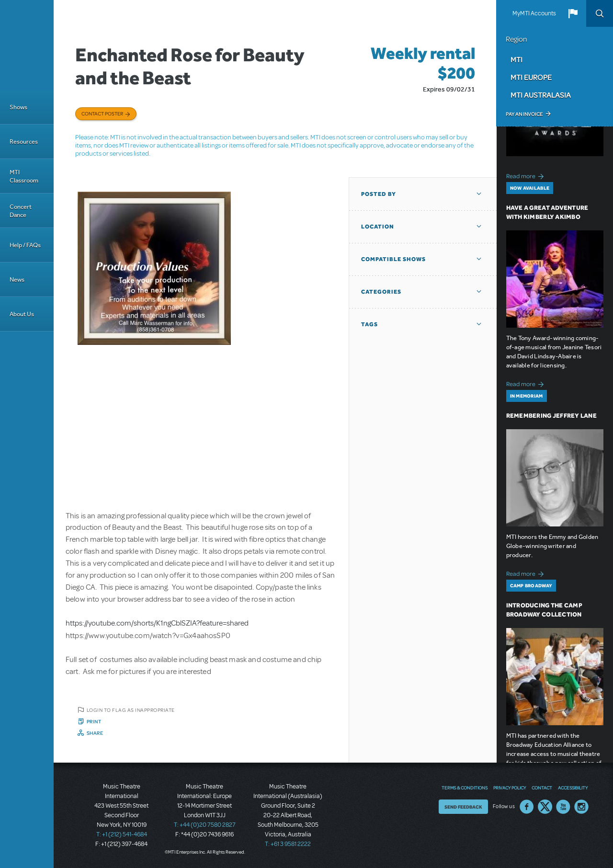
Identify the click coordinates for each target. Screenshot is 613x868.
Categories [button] (381, 292)
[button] (573, 13)
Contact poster (102, 114)
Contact (542, 788)
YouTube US (563, 807)
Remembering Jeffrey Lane (551, 416)
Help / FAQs (25, 245)
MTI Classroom (24, 176)
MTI (517, 59)
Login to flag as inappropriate (131, 710)
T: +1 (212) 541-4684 (122, 834)
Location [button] (378, 227)
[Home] (27, 45)
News (17, 280)
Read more (527, 175)
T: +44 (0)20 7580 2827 (205, 825)
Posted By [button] (379, 194)
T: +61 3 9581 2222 (288, 844)
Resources (24, 142)
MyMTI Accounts (534, 13)
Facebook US (527, 807)
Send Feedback (463, 807)
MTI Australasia (541, 95)
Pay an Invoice (524, 114)
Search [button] (600, 13)
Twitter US (545, 807)
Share (95, 733)
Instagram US (581, 807)
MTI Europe (531, 77)
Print (94, 721)
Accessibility (573, 788)
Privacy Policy (510, 788)
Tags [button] (369, 324)
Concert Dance (21, 211)
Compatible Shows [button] (393, 259)
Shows (18, 107)
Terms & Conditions (465, 788)
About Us (22, 314)
